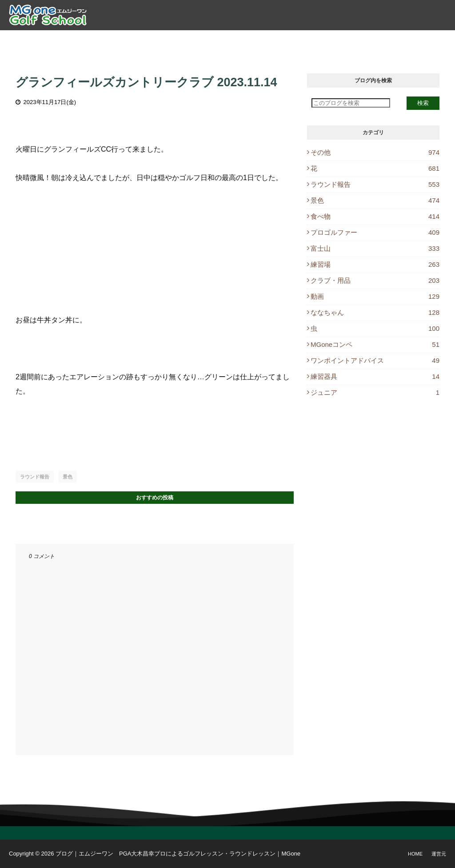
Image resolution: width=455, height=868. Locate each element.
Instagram (420, 40)
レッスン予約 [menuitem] (295, 40)
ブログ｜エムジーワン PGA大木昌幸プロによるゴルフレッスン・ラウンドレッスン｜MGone (178, 854)
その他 (375, 152)
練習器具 (375, 376)
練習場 (375, 264)
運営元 (439, 854)
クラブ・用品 (375, 280)
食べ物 (375, 216)
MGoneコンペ (375, 344)
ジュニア (375, 392)
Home (415, 854)
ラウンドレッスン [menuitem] (234, 40)
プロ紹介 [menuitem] (119, 40)
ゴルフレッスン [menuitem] (169, 40)
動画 (375, 296)
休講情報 (374, 40)
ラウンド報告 (35, 477)
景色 (68, 477)
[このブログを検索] (351, 103)
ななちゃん (375, 312)
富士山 (375, 248)
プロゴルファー (375, 232)
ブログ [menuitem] (338, 40)
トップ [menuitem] (83, 40)
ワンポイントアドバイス (375, 360)
